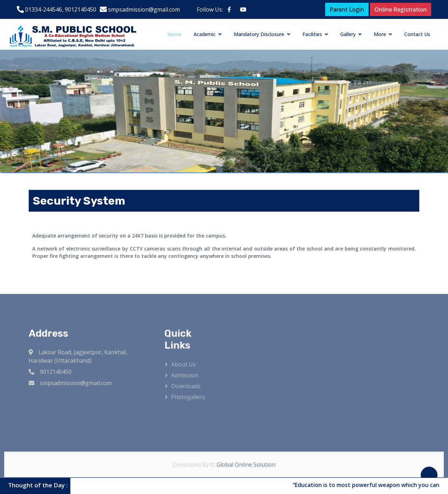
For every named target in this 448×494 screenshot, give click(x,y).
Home (174, 34)
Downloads (186, 386)
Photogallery (188, 397)
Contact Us (417, 34)
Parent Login (347, 9)
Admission (185, 375)
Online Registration (401, 9)
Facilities (312, 34)
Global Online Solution (246, 465)
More (380, 34)
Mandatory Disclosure (259, 34)
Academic (205, 34)
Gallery (348, 34)
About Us (183, 364)
